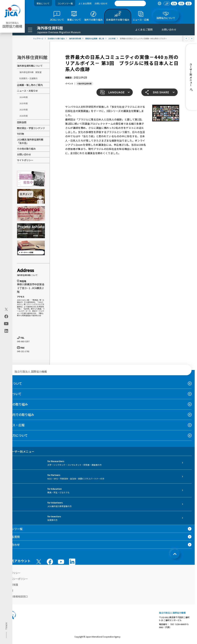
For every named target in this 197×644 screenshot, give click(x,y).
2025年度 (24, 103)
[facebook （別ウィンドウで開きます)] (50, 562)
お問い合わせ (101, 3)
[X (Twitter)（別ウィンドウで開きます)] (6, 309)
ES (189, 3)
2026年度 (24, 116)
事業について (12, 394)
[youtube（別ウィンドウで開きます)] (6, 324)
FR (181, 3)
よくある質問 (85, 3)
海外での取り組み (15, 404)
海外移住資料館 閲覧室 (30, 72)
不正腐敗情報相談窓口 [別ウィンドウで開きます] (15, 596)
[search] (130, 3)
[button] (115, 92)
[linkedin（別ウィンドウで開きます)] (6, 331)
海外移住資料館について (30, 66)
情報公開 (8, 591)
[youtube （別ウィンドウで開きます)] (61, 562)
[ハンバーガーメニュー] (30, 30)
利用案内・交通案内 (28, 78)
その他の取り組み (26, 149)
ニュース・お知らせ (27, 91)
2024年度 (24, 97)
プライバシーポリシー (15, 579)
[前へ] (187, 38)
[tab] (159, 3)
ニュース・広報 (14, 425)
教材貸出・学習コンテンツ (31, 128)
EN (174, 3)
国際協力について (15, 435)
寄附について (43, 3)
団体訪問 (22, 122)
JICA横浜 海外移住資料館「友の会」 (30, 141)
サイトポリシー (25, 160)
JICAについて (13, 383)
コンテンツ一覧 (65, 3)
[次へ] (192, 38)
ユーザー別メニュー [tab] (19, 451)
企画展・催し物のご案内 (30, 85)
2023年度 (24, 110)
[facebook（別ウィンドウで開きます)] (6, 316)
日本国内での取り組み (19, 415)
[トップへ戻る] (175, 554)
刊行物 (21, 134)
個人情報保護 (11, 585)
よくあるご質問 (144, 29)
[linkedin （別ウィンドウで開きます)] (72, 562)
